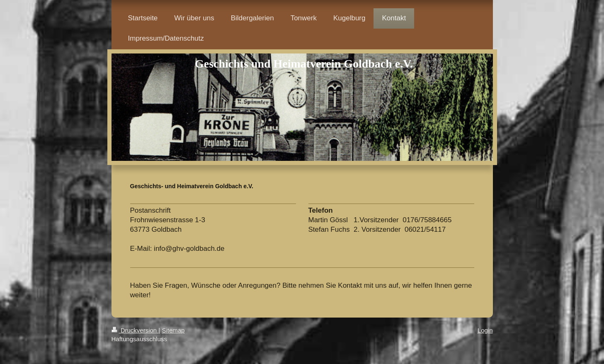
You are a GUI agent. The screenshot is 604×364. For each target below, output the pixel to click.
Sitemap (173, 330)
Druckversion (135, 330)
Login (485, 330)
